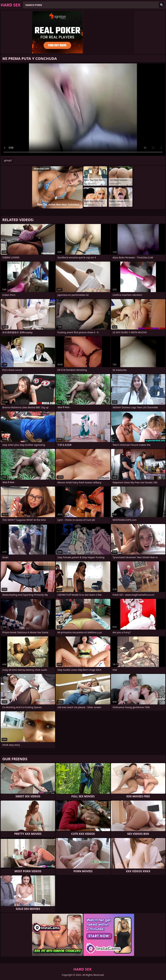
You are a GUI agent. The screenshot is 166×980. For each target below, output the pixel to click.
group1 (8, 160)
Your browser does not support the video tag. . (83, 110)
